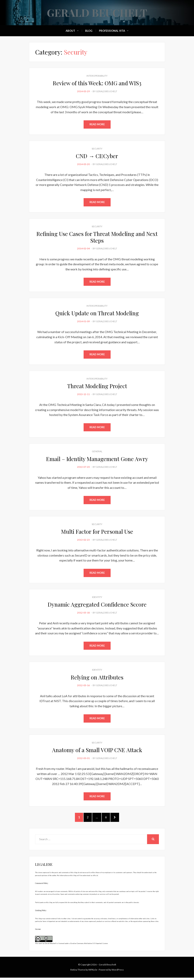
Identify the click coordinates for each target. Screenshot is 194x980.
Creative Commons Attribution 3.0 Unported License (89, 946)
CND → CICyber (97, 156)
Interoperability (97, 76)
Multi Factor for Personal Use (97, 532)
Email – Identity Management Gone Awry (97, 459)
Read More (97, 124)
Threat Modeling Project (97, 387)
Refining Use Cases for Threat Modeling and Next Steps (97, 237)
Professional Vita (112, 31)
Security (97, 149)
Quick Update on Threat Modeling (97, 313)
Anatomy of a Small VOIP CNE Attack (97, 751)
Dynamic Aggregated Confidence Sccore (97, 605)
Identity (97, 598)
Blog (89, 31)
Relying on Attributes (97, 678)
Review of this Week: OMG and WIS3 (97, 83)
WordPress (118, 972)
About (70, 31)
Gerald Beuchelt (97, 13)
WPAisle (93, 972)
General (97, 452)
